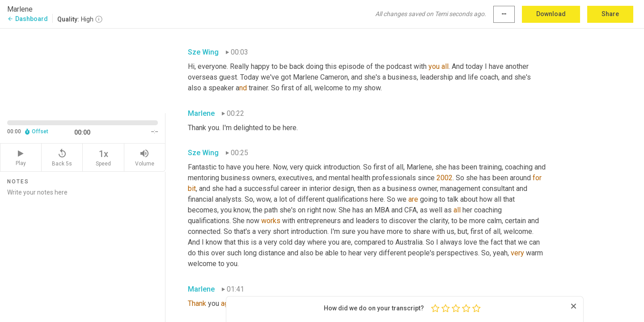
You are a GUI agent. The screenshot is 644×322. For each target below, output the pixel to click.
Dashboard (28, 19)
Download (551, 14)
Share (610, 14)
